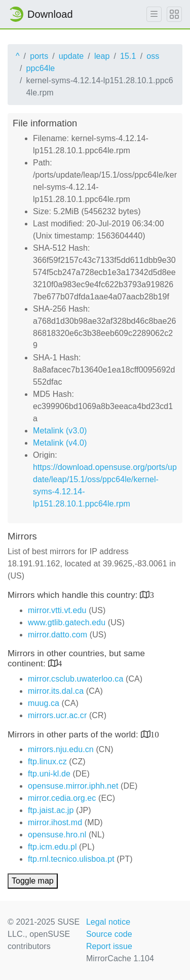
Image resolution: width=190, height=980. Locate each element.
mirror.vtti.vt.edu (57, 610)
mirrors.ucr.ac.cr (57, 715)
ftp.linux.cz (47, 762)
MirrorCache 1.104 (120, 958)
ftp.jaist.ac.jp (51, 810)
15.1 (128, 56)
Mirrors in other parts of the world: (74, 735)
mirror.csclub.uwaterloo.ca (75, 679)
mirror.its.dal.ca (56, 691)
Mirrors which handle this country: (74, 595)
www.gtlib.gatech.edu (67, 622)
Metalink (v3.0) (60, 431)
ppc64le (41, 68)
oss (153, 56)
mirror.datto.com (58, 635)
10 (155, 734)
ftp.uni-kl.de (49, 774)
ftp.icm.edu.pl (52, 847)
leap (102, 56)
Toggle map (33, 881)
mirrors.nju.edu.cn (61, 749)
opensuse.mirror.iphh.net (73, 786)
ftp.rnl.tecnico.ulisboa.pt (71, 859)
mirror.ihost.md (55, 822)
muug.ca (44, 703)
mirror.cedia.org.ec (62, 798)
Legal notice (108, 922)
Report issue (109, 946)
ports (39, 56)
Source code (109, 934)
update (71, 56)
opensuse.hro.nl (57, 835)
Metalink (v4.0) (60, 443)
